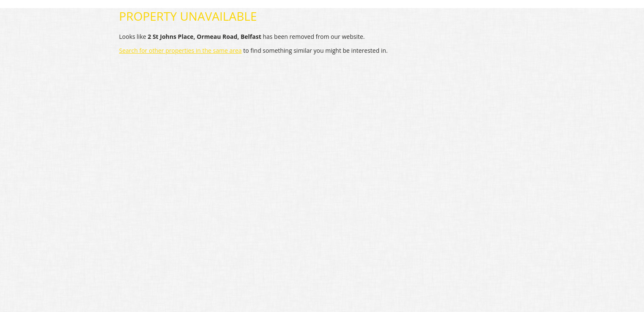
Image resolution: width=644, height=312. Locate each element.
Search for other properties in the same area (181, 50)
